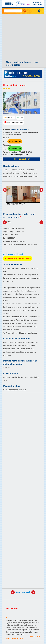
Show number (15, 141)
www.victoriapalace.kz (20, 130)
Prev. (18, 592)
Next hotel (26, 592)
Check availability (22, 159)
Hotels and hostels (22, 62)
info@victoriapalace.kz (18, 155)
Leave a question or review (15, 122)
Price (21, 117)
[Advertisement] (23, 38)
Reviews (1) (10, 117)
